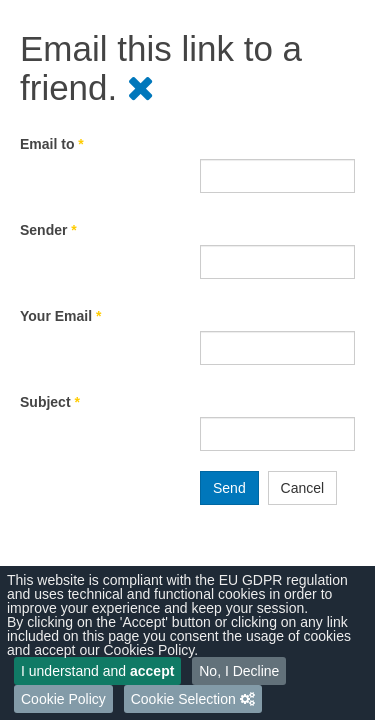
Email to (52, 144)
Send (229, 488)
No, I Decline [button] (239, 671)
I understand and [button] (97, 671)
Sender (48, 230)
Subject (50, 402)
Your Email (60, 316)
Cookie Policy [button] (63, 699)
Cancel (303, 488)
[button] (193, 699)
